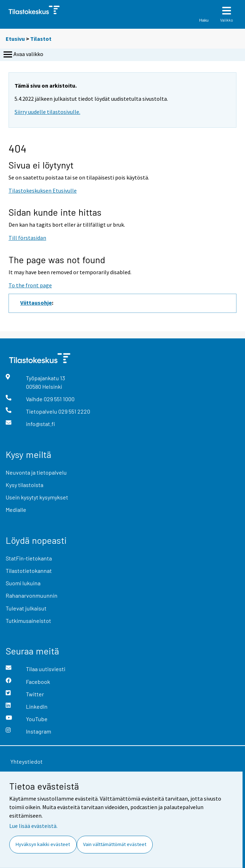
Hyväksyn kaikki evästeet (43, 844)
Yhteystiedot (26, 761)
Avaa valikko (23, 55)
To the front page (30, 285)
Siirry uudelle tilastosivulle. (47, 112)
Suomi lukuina (23, 583)
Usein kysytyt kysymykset (37, 497)
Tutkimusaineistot (28, 621)
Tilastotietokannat (29, 571)
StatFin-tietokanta (29, 558)
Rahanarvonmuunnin (32, 595)
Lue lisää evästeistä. (33, 826)
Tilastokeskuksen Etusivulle (43, 190)
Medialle (16, 510)
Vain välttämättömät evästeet (115, 844)
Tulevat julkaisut (26, 608)
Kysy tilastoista (24, 485)
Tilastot (41, 39)
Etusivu (15, 39)
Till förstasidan (27, 238)
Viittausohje (36, 303)
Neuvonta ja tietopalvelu (36, 472)
